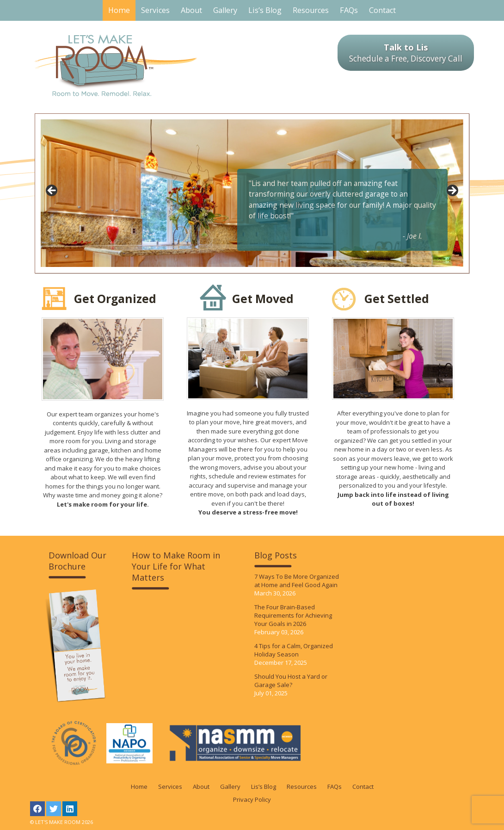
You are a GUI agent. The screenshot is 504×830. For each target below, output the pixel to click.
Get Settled (397, 299)
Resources (302, 787)
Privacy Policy (252, 799)
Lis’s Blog (264, 787)
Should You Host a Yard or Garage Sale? (291, 681)
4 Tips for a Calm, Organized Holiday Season (294, 650)
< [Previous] (52, 191)
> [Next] (452, 191)
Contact (363, 787)
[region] (252, 193)
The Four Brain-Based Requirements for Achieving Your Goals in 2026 (293, 615)
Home (139, 787)
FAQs (335, 787)
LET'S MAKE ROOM (116, 65)
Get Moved (263, 299)
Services (170, 787)
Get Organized (115, 299)
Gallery (230, 787)
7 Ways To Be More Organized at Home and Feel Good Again (297, 581)
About (201, 787)
